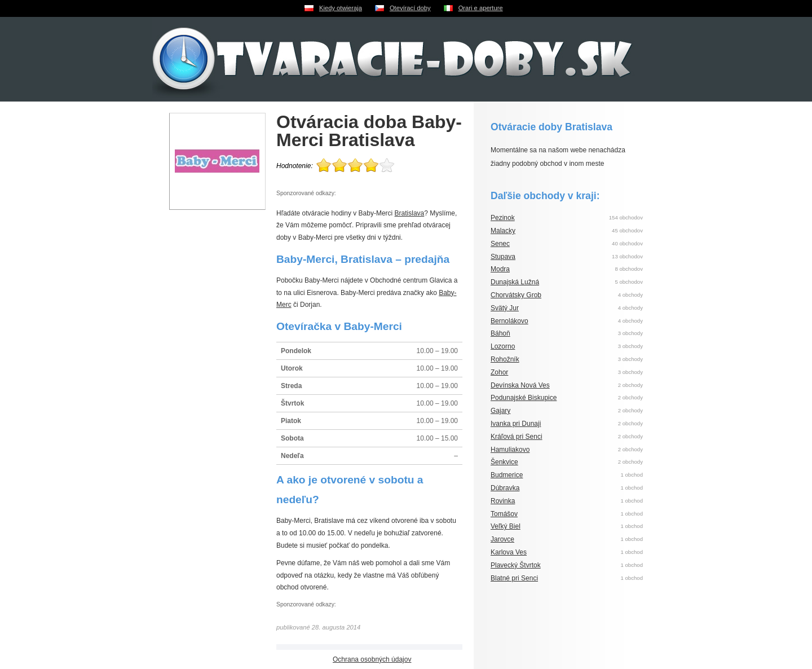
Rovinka (503, 501)
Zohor (499, 372)
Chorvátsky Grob (516, 295)
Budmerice (507, 475)
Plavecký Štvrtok (516, 565)
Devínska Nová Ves (520, 385)
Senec (500, 244)
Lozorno (503, 346)
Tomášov (504, 514)
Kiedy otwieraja (341, 8)
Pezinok (503, 218)
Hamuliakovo (510, 450)
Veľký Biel (506, 526)
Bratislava (410, 213)
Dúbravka (505, 488)
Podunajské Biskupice (524, 398)
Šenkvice (504, 462)
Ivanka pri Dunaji (516, 424)
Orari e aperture (481, 8)
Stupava (503, 257)
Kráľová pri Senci (517, 437)
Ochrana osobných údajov (372, 659)
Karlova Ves (509, 552)
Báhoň (500, 333)
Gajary (500, 411)
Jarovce (502, 539)
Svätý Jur (505, 308)
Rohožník (505, 359)
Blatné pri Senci (514, 578)
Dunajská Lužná (515, 282)
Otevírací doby (410, 8)
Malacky (503, 231)
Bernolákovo (509, 321)
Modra (500, 269)
